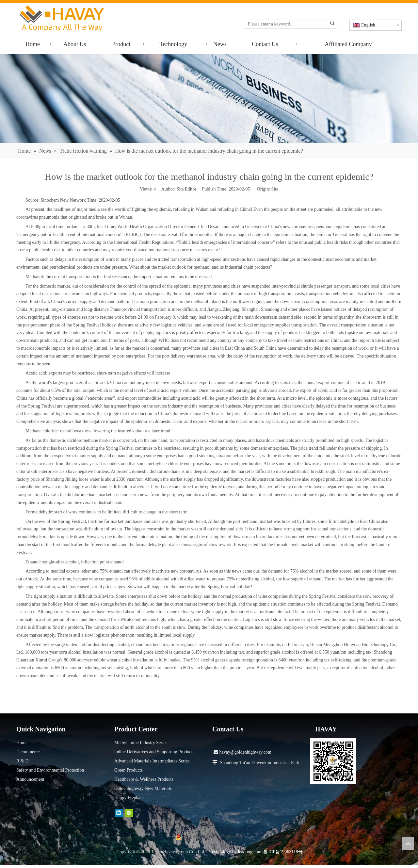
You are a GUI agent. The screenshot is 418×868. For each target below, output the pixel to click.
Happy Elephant (129, 798)
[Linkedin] (119, 813)
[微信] (129, 813)
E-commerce (28, 752)
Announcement (30, 779)
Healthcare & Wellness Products (144, 779)
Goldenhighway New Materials (143, 788)
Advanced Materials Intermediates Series (152, 761)
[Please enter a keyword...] (287, 24)
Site (275, 189)
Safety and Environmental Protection (50, 770)
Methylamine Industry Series (141, 743)
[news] (209, 99)
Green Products (129, 770)
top (408, 843)
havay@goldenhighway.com (242, 752)
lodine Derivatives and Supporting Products (154, 752)
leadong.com (249, 852)
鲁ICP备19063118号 (283, 852)
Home (22, 743)
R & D (22, 761)
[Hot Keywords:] (332, 24)
